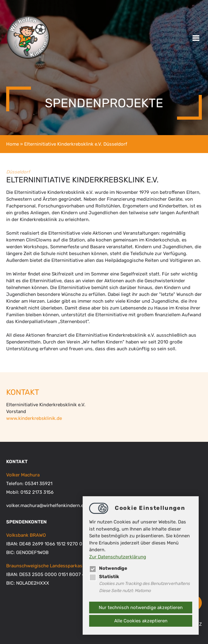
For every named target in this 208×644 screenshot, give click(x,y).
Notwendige (108, 568)
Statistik (104, 577)
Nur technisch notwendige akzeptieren (141, 608)
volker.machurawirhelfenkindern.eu (46, 505)
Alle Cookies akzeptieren (141, 621)
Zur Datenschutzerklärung (118, 557)
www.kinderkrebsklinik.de (34, 418)
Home (13, 144)
